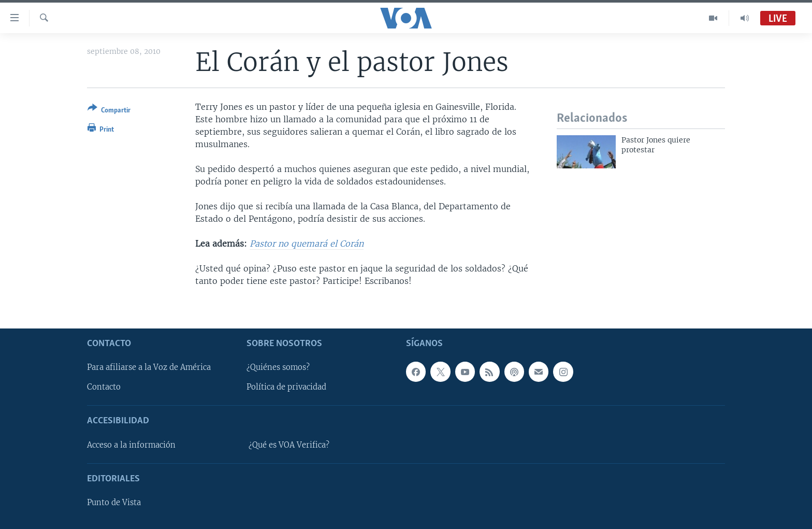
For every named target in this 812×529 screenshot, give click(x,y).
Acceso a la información (131, 445)
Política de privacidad (286, 387)
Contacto (104, 387)
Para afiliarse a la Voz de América (149, 367)
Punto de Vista (114, 503)
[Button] (109, 111)
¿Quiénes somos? (278, 367)
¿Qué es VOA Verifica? (289, 445)
